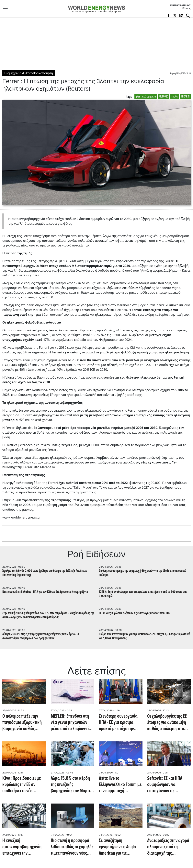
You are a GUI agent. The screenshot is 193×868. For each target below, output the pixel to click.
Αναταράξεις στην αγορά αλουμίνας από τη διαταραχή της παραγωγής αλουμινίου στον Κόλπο (168, 847)
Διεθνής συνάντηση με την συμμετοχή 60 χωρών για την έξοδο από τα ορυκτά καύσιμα (143, 573)
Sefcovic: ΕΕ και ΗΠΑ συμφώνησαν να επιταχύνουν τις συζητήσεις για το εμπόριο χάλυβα (165, 785)
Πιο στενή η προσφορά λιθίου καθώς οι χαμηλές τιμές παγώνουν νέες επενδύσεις (72, 847)
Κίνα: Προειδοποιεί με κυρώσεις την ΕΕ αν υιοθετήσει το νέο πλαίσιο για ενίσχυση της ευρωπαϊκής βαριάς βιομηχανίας (24, 785)
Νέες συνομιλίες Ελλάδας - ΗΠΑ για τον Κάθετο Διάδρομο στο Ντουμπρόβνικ (45, 592)
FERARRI (185, 97)
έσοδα (175, 97)
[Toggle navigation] (6, 8)
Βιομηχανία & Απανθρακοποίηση (29, 73)
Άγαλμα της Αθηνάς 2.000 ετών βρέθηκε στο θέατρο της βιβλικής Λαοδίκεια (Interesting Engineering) (45, 573)
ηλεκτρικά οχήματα (146, 97)
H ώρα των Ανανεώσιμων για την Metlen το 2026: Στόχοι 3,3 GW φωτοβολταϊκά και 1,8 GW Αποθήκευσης (145, 636)
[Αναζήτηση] (188, 16)
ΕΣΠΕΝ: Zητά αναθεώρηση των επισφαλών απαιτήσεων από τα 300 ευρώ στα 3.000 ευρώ (143, 594)
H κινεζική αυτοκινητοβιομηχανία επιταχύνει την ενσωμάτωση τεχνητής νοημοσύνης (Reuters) (22, 847)
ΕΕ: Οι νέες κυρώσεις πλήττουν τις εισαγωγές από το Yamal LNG (135, 613)
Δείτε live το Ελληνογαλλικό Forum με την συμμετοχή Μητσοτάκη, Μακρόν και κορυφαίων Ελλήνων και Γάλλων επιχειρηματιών (120, 785)
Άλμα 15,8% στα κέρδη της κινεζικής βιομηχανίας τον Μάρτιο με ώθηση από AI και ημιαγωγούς (71, 785)
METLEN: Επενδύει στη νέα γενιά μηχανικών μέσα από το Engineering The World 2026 (72, 723)
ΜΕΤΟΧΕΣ (164, 97)
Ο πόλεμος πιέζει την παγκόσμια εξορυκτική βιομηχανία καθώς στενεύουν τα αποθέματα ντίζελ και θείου (24, 723)
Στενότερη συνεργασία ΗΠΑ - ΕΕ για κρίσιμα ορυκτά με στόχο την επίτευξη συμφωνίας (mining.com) (118, 723)
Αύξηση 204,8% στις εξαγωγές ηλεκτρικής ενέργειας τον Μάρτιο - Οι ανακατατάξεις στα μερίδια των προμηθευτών (41, 636)
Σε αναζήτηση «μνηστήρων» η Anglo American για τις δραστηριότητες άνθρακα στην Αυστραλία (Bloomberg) (121, 847)
